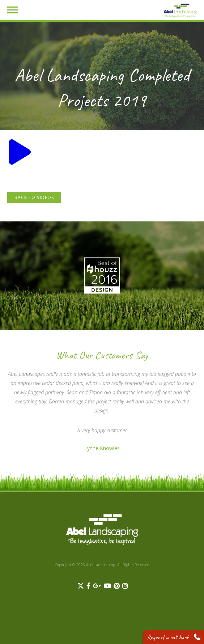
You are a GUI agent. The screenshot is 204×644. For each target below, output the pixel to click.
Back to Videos (34, 197)
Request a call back (174, 637)
